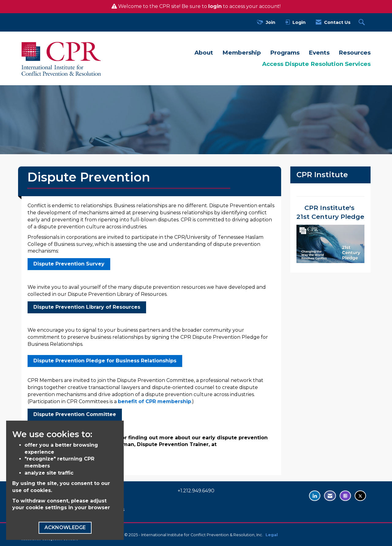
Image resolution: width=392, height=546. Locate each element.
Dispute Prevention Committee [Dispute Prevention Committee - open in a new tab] (75, 414)
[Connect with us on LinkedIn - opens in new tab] (315, 496)
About (204, 53)
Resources (355, 53)
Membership (242, 53)
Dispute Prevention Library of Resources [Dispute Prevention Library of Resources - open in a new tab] (87, 307)
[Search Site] (362, 23)
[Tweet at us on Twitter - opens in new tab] (360, 496)
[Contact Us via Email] (330, 496)
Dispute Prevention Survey (69, 264)
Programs (285, 53)
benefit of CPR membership (155, 401)
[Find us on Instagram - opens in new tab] (345, 496)
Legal (272, 535)
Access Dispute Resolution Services (316, 64)
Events (319, 53)
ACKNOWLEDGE (65, 527)
